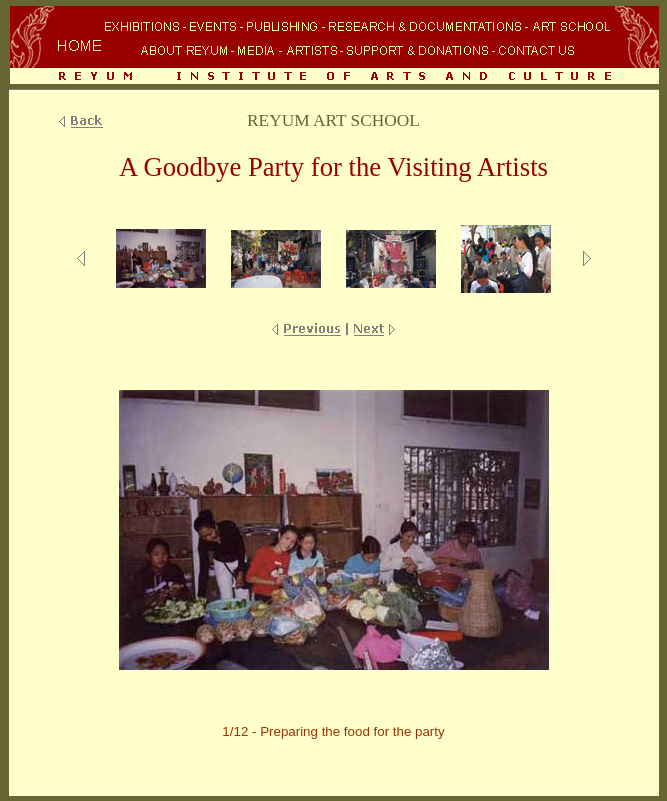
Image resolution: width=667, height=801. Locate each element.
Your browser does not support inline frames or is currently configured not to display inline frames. (334, 47)
